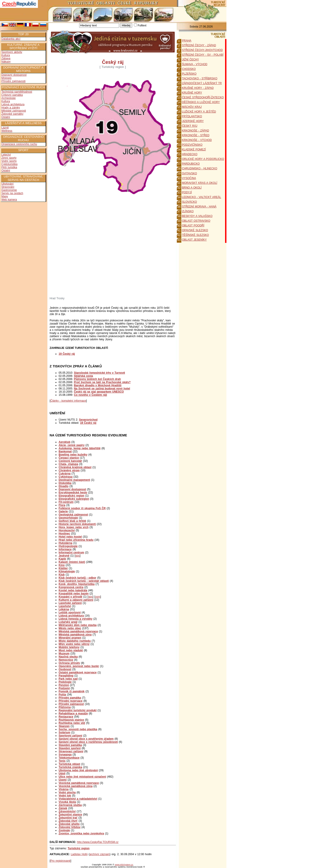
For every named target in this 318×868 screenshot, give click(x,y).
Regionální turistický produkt (78, 710)
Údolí (62, 774)
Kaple (62, 559)
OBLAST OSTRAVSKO (196, 221)
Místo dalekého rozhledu (75, 641)
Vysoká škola (67, 802)
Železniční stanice (70, 815)
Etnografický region (71, 496)
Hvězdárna (66, 543)
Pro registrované (60, 861)
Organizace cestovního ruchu (19, 144)
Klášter (63, 568)
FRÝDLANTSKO (192, 116)
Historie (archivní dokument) (77, 524)
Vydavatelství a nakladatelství (78, 799)
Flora (62, 505)
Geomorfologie (68, 518)
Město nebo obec (70, 628)
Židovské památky (12, 114)
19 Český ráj (88, 423)
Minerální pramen (70, 638)
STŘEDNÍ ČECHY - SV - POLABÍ (203, 55)
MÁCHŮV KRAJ (192, 107)
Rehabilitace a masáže (73, 714)
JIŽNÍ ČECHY (190, 60)
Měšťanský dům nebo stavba (78, 625)
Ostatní (6, 117)
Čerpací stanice (69, 458)
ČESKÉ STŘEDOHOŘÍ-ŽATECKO (203, 97)
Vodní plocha (67, 792)
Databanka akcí (11, 39)
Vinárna (64, 789)
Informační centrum (71, 553)
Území (63, 780)
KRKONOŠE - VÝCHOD (197, 140)
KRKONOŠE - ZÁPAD (196, 131)
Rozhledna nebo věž (72, 723)
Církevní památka (12, 95)
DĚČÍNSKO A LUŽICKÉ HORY (201, 102)
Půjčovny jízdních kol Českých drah (97, 379)
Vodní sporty (9, 161)
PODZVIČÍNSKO (192, 145)
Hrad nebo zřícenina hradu (76, 540)
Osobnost (65, 669)
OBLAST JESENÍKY (194, 240)
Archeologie (8, 98)
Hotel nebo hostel (70, 537)
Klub (62, 575)
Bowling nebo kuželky (73, 455)
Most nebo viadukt (71, 650)
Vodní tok (65, 796)
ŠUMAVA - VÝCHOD (195, 64)
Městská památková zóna (75, 635)
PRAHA (187, 41)
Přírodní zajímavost (71, 704)
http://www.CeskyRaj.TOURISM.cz (98, 842)
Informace (65, 549)
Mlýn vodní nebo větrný (74, 644)
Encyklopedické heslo (73, 493)
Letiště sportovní (70, 612)
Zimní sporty (9, 158)
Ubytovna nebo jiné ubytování (78, 770)
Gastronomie (9, 190)
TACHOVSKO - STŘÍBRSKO (200, 78)
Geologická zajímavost (73, 515)
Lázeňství (65, 606)
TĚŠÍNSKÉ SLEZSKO (195, 235)
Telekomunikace (69, 758)
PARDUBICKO (191, 164)
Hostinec (64, 534)
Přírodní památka (70, 698)
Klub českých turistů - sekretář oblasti (84, 581)
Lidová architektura (13, 104)
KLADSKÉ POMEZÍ (194, 150)
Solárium (64, 732)
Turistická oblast (69, 764)
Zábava (6, 58)
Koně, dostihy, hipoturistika (77, 584)
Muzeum (64, 654)
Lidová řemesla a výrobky (76, 619)
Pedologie (65, 682)
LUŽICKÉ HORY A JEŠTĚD (199, 112)
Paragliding (66, 676)
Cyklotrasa (66, 477)
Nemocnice (66, 660)
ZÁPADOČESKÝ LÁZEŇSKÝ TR (202, 83)
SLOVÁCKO (189, 202)
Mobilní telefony (69, 647)
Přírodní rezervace (71, 701)
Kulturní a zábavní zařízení (76, 600)
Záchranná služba (70, 805)
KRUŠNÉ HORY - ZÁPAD (198, 88)
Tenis (62, 761)
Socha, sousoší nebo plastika (78, 729)
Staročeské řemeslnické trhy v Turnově (100, 373)
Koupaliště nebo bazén (74, 594)
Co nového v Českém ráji (91, 395)
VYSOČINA (189, 178)
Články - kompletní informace (68, 401)
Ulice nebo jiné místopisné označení (82, 777)
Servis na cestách (12, 193)
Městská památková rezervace (78, 631)
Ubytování (7, 184)
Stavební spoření (70, 748)
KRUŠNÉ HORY (192, 93)
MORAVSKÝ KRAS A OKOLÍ (200, 183)
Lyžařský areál (68, 622)
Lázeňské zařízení (70, 603)
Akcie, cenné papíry (72, 445)
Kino (62, 565)
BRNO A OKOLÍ (192, 188)
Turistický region (79, 848)
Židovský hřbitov (70, 827)
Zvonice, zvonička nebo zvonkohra (81, 833)
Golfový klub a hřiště (72, 521)
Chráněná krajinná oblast (75, 467)
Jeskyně (64, 556)
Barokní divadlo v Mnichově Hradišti (98, 385)
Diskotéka (65, 483)
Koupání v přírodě (70, 597)
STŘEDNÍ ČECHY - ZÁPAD (199, 45)
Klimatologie (67, 571)
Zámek (63, 808)
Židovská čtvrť (68, 821)
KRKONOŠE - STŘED (196, 135)
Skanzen (64, 726)
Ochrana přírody (69, 663)
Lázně (5, 128)
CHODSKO (189, 69)
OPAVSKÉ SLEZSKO (195, 230)
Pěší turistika (9, 167)
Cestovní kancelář (70, 461)
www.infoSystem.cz (124, 865)
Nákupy (6, 62)
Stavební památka (70, 745)
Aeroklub (65, 442)
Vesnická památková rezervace (79, 783)
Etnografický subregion (74, 499)
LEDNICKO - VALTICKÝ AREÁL (202, 197)
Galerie (63, 511)
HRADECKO (190, 154)
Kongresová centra (71, 587)
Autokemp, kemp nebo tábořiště (80, 448)
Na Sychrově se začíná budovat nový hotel (102, 389)
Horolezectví (67, 530)
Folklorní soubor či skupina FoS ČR (82, 508)
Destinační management (74, 480)
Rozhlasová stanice (71, 720)
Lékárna (64, 609)
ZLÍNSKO (188, 211)
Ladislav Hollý (79, 854)
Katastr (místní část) (72, 562)
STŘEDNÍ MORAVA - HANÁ (199, 207)
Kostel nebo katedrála (73, 590)
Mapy (5, 196)
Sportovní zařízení (70, 736)
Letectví (6, 155)
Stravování (8, 187)
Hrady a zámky (11, 108)
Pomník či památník (72, 691)
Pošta (62, 695)
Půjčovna (65, 707)
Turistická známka (70, 767)
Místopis (6, 78)
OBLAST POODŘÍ (193, 226)
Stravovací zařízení (71, 751)
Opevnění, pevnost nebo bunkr (79, 666)
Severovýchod (88, 420)
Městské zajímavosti (14, 111)
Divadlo (63, 486)
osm (98, 597)
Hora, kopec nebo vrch (74, 527)
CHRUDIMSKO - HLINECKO (200, 168)
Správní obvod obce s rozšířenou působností (88, 742)
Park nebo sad (68, 679)
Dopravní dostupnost (14, 75)
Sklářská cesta (83, 376)
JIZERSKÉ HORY (193, 121)
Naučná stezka (68, 657)
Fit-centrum (66, 502)
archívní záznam (100, 854)
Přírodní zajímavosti (13, 81)
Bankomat (65, 451)
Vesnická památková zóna (76, 786)
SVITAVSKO (189, 173)
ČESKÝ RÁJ (190, 126)
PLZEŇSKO (189, 74)
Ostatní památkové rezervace (78, 672)
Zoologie (64, 830)
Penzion (64, 685)
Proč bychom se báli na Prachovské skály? (102, 382)
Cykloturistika (9, 164)
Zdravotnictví (67, 811)
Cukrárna (65, 474)
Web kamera (9, 200)
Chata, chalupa (68, 464)
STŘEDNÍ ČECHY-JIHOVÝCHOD (202, 50)
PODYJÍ (187, 192)
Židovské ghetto (69, 824)
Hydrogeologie (68, 546)
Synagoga (65, 755)
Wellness (7, 131)
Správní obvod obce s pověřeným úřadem (86, 739)
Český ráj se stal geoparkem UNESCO (99, 392)
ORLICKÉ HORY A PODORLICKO (203, 159)
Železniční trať (68, 818)
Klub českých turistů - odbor (77, 578)
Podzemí (64, 688)
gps (77, 556)
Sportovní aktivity (12, 52)
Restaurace (66, 717)
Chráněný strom (69, 470)
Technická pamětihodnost (17, 92)
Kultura (6, 55)
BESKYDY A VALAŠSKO (197, 216)
